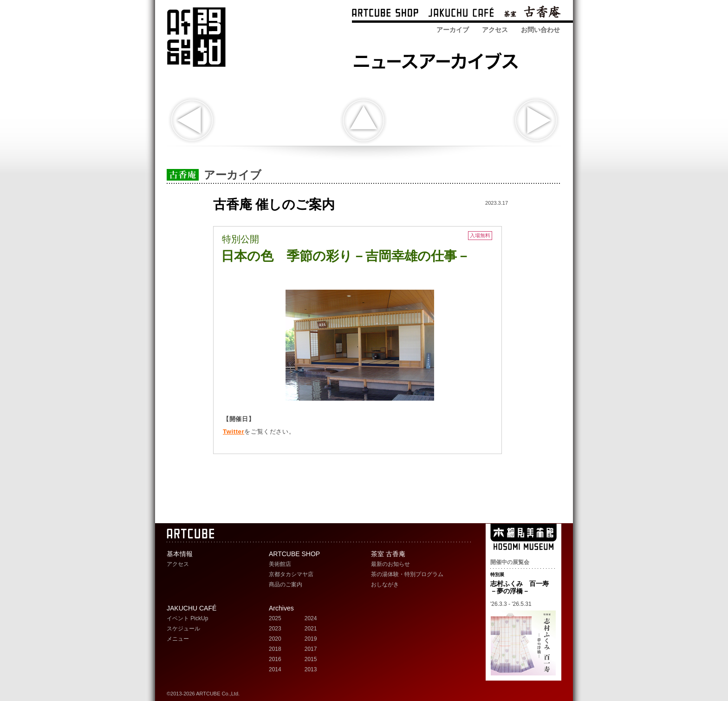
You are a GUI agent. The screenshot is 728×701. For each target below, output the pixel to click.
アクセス (495, 30)
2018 (275, 649)
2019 (311, 639)
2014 (275, 669)
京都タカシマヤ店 (291, 574)
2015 (311, 659)
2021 (311, 629)
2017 (311, 649)
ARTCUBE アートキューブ (196, 37)
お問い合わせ (540, 30)
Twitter (234, 432)
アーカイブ (453, 30)
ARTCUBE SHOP (385, 14)
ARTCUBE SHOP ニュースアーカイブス (439, 59)
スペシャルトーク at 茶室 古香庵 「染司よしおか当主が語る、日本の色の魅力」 (192, 120)
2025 (275, 618)
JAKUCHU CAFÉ (192, 608)
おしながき (385, 584)
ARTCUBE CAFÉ (461, 14)
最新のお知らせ (390, 564)
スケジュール (183, 629)
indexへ (363, 120)
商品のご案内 (286, 584)
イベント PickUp (187, 618)
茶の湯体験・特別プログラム (407, 574)
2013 (311, 669)
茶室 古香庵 (532, 14)
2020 (275, 639)
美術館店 (280, 564)
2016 (275, 659)
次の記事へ (536, 120)
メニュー (178, 639)
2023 (275, 629)
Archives (281, 608)
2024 (311, 618)
